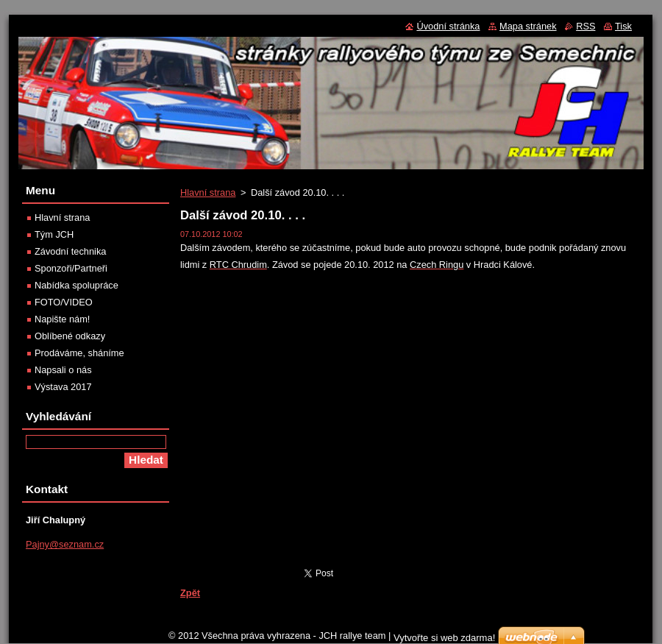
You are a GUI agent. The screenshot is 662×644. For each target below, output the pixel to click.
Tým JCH (54, 234)
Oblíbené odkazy (70, 336)
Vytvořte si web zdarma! (444, 638)
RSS (586, 26)
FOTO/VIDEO (64, 302)
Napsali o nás (63, 370)
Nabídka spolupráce (76, 285)
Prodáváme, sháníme (79, 353)
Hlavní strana (208, 192)
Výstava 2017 (63, 387)
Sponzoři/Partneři (71, 268)
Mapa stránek (528, 26)
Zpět (190, 593)
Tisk (623, 26)
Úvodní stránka (448, 26)
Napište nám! (62, 319)
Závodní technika (70, 251)
